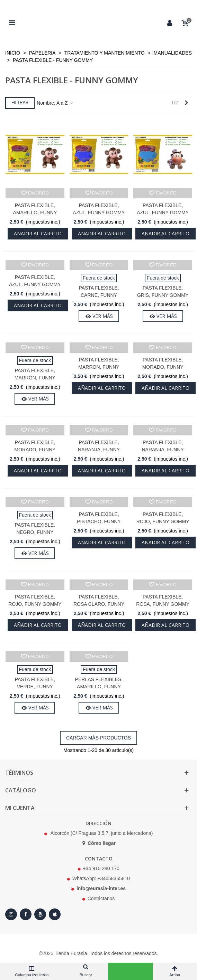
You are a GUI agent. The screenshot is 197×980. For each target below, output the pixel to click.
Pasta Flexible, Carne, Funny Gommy (99, 295)
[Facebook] (26, 914)
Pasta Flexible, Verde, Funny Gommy (35, 687)
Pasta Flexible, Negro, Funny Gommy (35, 532)
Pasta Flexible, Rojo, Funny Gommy (163, 518)
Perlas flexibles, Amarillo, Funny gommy (99, 687)
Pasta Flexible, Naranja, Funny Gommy (99, 450)
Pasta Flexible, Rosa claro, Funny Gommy (99, 604)
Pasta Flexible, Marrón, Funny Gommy (35, 378)
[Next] (186, 103)
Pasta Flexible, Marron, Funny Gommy (99, 367)
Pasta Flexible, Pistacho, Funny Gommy (99, 521)
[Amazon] (40, 914)
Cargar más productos (98, 738)
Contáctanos (101, 898)
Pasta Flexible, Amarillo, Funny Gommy (35, 213)
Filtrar (20, 103)
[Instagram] (11, 914)
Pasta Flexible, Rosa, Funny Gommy (163, 600)
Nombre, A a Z (55, 103)
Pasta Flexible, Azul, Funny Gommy (99, 209)
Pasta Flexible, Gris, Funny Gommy (163, 291)
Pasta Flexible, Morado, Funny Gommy (163, 367)
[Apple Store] (55, 914)
